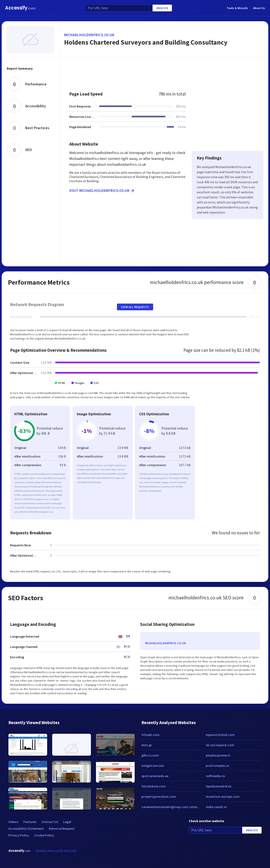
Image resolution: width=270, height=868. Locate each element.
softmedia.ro (215, 776)
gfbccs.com (150, 755)
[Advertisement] (164, 72)
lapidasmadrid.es (219, 786)
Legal (67, 822)
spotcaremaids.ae (155, 776)
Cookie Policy (44, 835)
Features (30, 822)
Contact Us (50, 822)
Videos (13, 822)
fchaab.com (150, 735)
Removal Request (62, 828)
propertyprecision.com (159, 796)
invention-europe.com (223, 796)
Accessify (20, 8)
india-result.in (216, 807)
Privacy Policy (19, 835)
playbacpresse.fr (218, 755)
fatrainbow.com (154, 786)
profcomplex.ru (217, 766)
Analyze (162, 8)
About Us (259, 8)
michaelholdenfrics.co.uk (89, 35)
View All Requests (135, 307)
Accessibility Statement (26, 828)
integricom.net (153, 766)
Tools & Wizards (237, 8)
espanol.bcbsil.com (220, 735)
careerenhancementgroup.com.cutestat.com (172, 807)
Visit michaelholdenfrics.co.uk (102, 191)
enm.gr (147, 745)
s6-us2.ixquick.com (220, 745)
